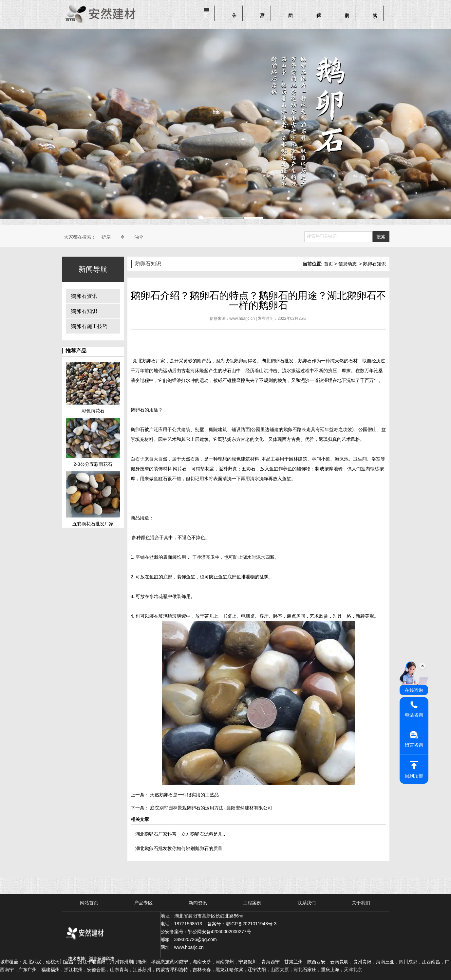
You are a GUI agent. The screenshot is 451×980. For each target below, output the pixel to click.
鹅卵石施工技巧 (89, 326)
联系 (375, 10)
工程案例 (252, 903)
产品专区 (143, 903)
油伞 (139, 237)
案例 (347, 10)
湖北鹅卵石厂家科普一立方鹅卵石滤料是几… (181, 834)
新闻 (291, 10)
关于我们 (361, 903)
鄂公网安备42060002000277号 (220, 932)
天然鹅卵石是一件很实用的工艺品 (184, 795)
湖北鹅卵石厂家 (149, 361)
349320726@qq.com (196, 939)
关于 (235, 10)
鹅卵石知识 (84, 311)
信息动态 (348, 264)
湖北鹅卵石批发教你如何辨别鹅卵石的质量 (179, 848)
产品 (263, 10)
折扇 (106, 237)
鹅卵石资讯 (84, 296)
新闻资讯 (198, 903)
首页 (206, 10)
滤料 (319, 10)
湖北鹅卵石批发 (277, 361)
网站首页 (89, 903)
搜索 (381, 237)
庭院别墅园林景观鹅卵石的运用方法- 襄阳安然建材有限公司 (211, 808)
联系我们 (307, 903)
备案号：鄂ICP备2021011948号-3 (242, 924)
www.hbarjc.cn (242, 318)
